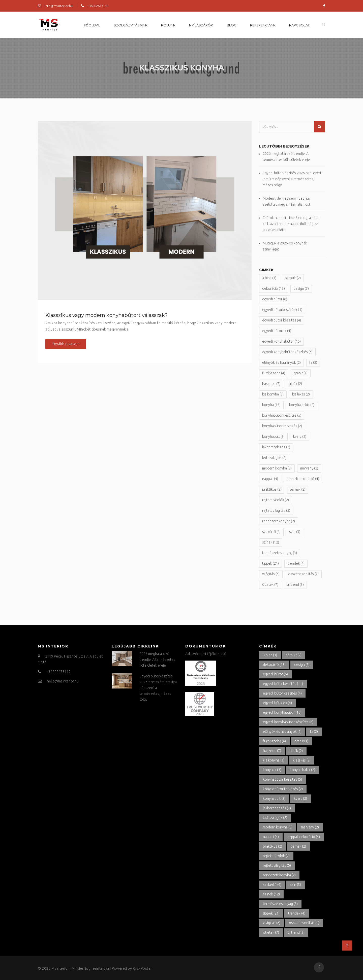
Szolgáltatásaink (131, 25)
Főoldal (92, 25)
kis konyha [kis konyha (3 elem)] (273, 394)
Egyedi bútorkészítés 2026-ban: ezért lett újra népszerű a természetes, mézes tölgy (292, 179)
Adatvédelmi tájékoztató (206, 654)
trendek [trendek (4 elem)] (296, 563)
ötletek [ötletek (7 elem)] (270, 585)
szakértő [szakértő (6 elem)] (271, 532)
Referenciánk (263, 25)
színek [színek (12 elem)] (271, 542)
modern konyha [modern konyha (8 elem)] (277, 468)
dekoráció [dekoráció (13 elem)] (274, 288)
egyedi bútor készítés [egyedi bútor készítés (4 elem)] (282, 320)
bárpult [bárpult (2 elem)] (293, 278)
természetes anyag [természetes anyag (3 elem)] (280, 553)
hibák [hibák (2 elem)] (295, 384)
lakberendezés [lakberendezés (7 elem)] (276, 447)
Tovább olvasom (66, 344)
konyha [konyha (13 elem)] (271, 405)
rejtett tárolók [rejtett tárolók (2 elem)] (276, 500)
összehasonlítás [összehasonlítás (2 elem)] (303, 574)
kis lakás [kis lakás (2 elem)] (301, 394)
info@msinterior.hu (55, 6)
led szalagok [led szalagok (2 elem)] (274, 458)
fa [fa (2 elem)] (313, 362)
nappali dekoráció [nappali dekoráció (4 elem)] (303, 479)
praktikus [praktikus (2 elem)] (272, 489)
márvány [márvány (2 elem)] (309, 468)
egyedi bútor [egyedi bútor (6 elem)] (275, 299)
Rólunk (168, 25)
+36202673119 (95, 6)
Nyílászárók (201, 25)
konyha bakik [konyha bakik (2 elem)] (302, 405)
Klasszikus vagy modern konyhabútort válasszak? (107, 315)
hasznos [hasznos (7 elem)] (271, 384)
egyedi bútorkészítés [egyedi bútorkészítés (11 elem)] (282, 310)
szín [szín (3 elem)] (295, 532)
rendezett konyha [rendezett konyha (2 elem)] (279, 521)
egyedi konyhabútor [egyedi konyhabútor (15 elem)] (281, 341)
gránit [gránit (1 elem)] (301, 373)
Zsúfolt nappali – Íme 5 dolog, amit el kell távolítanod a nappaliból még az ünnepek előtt (291, 224)
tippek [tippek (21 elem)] (270, 563)
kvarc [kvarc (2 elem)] (300, 437)
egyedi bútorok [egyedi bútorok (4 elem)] (277, 331)
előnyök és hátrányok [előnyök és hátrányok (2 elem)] (281, 362)
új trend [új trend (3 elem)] (295, 585)
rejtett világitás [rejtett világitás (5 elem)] (276, 511)
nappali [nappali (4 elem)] (270, 479)
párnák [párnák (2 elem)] (298, 489)
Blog (232, 25)
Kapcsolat (299, 25)
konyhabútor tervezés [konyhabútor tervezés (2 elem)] (282, 426)
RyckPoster (142, 968)
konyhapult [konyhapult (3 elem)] (273, 437)
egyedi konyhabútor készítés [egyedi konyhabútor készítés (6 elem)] (287, 352)
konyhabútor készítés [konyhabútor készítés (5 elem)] (282, 415)
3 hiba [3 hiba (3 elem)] (269, 278)
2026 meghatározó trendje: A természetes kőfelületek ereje (157, 660)
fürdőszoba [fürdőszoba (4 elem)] (274, 373)
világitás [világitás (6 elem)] (271, 574)
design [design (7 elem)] (301, 288)
